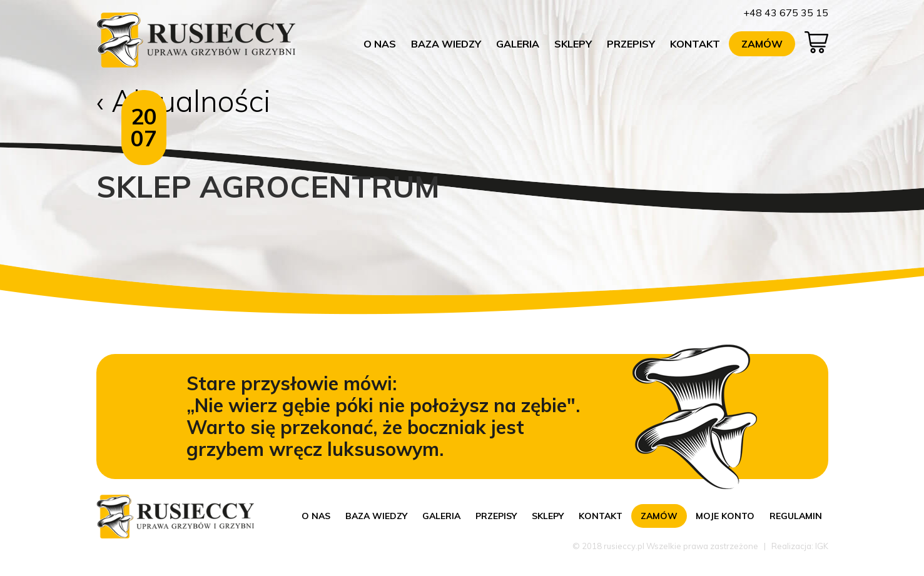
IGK (822, 546)
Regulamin (796, 516)
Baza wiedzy (446, 44)
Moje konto (725, 516)
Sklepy (573, 44)
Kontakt (695, 44)
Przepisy (631, 44)
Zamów (762, 44)
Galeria (518, 44)
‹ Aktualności (184, 101)
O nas (380, 44)
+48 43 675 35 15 (786, 13)
